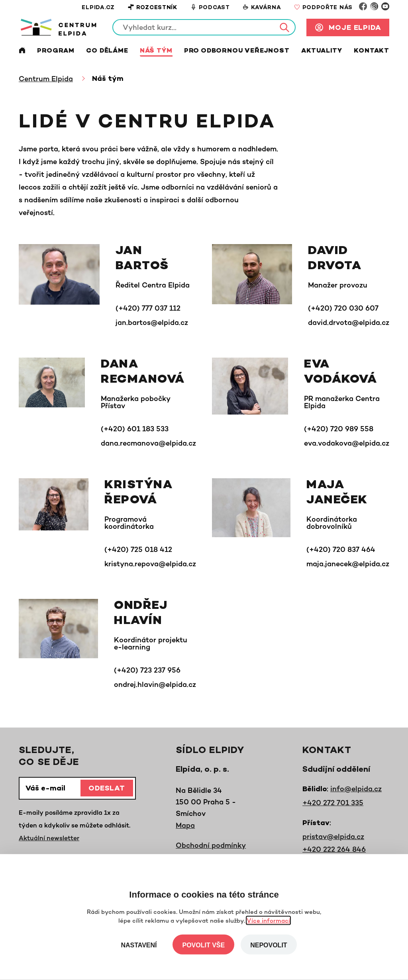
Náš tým (156, 51)
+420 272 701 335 (333, 802)
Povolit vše (203, 945)
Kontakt (372, 51)
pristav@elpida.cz (333, 836)
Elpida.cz (98, 8)
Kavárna (262, 8)
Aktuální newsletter (49, 838)
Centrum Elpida (46, 78)
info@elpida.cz (356, 788)
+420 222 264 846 (334, 849)
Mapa (185, 825)
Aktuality (322, 51)
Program (56, 51)
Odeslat (107, 789)
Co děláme (107, 51)
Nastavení (139, 945)
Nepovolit (269, 945)
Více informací (268, 920)
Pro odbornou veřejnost (237, 51)
